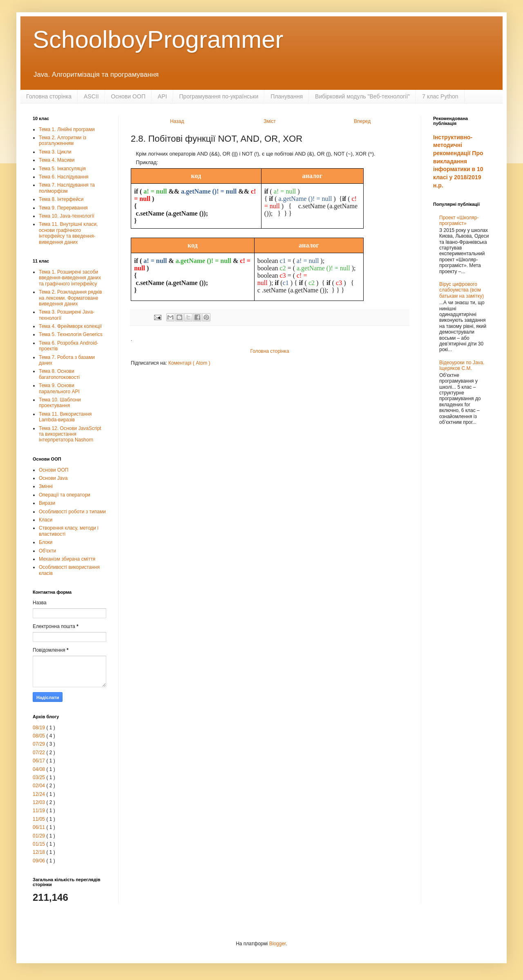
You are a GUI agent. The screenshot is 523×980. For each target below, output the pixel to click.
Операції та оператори (65, 495)
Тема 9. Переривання (63, 208)
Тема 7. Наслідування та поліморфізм (67, 188)
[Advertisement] (462, 563)
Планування (287, 96)
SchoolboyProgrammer (158, 39)
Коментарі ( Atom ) (189, 363)
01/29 (39, 836)
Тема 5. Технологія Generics (71, 334)
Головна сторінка (49, 96)
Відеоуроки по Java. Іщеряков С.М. (462, 365)
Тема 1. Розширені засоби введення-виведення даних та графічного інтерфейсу (70, 278)
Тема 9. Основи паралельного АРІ (59, 388)
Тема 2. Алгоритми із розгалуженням (63, 140)
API (162, 96)
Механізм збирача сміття (67, 559)
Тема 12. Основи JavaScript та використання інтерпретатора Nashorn (70, 434)
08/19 (39, 728)
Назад (177, 121)
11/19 (39, 811)
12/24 (39, 794)
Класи (46, 520)
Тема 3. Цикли (55, 152)
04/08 (39, 769)
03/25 (39, 777)
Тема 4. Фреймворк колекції (70, 326)
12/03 (39, 802)
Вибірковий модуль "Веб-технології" (362, 96)
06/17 (39, 761)
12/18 (39, 852)
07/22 (39, 753)
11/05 (39, 819)
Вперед (362, 121)
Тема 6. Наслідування (64, 177)
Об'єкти (47, 551)
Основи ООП (128, 96)
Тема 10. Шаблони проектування (60, 403)
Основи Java (53, 478)
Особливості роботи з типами (72, 512)
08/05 (39, 736)
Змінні (46, 486)
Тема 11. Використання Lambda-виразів (65, 417)
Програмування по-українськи (219, 96)
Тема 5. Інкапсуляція (62, 169)
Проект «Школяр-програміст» (459, 220)
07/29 (39, 744)
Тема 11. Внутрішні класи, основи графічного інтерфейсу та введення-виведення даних (68, 233)
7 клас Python (440, 96)
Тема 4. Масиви (57, 160)
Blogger (278, 944)
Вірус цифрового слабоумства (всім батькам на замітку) (462, 290)
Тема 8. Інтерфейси (61, 199)
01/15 (39, 844)
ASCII (91, 96)
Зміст (270, 121)
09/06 (39, 861)
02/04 (39, 786)
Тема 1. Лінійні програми (67, 129)
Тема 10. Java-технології (67, 216)
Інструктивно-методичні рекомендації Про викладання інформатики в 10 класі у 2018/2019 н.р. (458, 161)
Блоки (46, 542)
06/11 (39, 827)
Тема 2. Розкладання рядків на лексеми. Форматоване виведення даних (70, 298)
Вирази (47, 503)
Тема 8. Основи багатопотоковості (59, 374)
